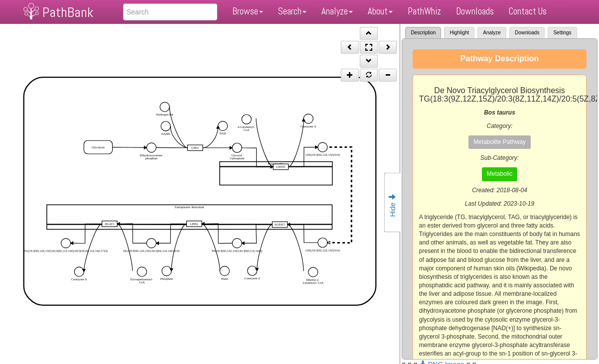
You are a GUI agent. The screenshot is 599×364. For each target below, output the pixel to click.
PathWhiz (424, 11)
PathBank (68, 12)
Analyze (337, 11)
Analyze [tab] (492, 33)
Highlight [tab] (459, 33)
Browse (248, 11)
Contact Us (528, 11)
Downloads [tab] (527, 33)
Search (292, 11)
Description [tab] (423, 33)
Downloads (475, 11)
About (380, 11)
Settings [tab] (562, 33)
